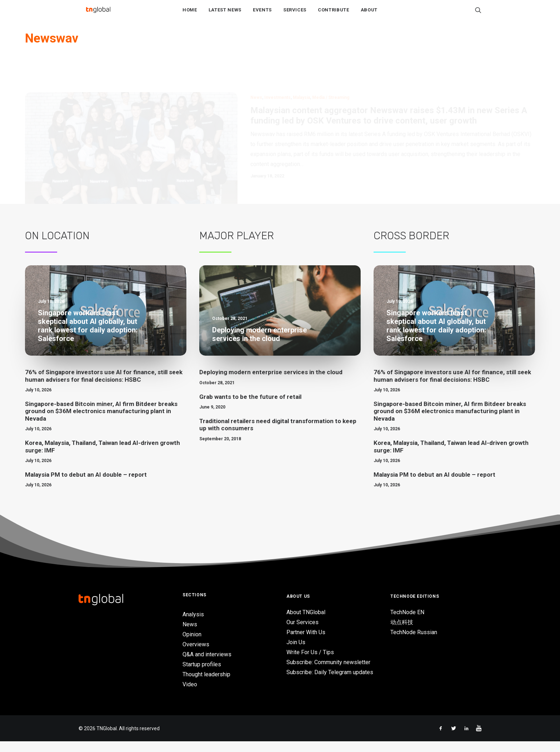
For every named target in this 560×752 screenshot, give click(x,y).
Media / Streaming (331, 75)
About (369, 15)
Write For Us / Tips (310, 663)
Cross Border (411, 246)
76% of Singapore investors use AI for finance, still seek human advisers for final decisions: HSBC (104, 386)
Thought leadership (206, 685)
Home (190, 15)
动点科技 (402, 633)
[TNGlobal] (98, 15)
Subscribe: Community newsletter (328, 673)
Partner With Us (306, 643)
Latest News (225, 15)
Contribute (334, 15)
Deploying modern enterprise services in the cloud (271, 383)
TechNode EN (407, 623)
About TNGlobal (306, 623)
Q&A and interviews (207, 665)
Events (262, 15)
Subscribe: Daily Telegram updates (330, 683)
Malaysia (301, 75)
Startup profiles (202, 675)
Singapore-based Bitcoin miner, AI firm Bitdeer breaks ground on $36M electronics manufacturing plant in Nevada (101, 422)
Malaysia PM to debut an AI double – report (86, 485)
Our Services (302, 633)
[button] (478, 15)
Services (295, 15)
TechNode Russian (414, 643)
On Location (57, 246)
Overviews (196, 655)
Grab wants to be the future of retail (250, 407)
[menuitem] (190, 15)
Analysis (193, 625)
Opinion (192, 645)
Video (190, 695)
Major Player (237, 246)
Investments (277, 75)
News (256, 75)
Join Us (296, 653)
